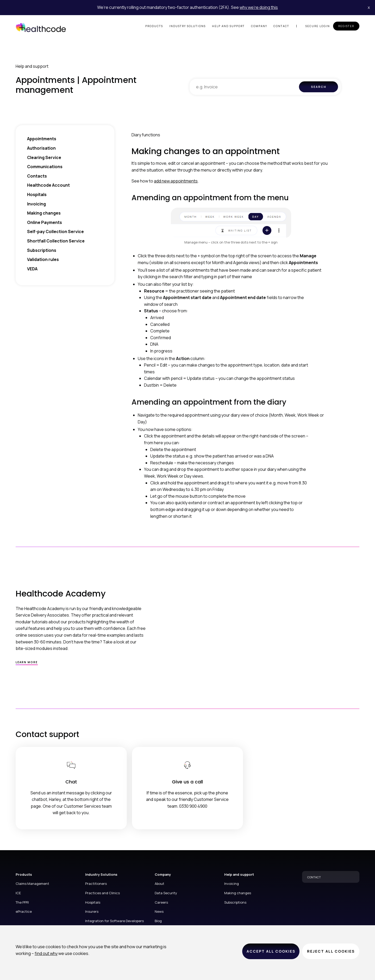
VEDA (32, 269)
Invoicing (36, 204)
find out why (46, 953)
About (160, 884)
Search (319, 87)
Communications (45, 167)
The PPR (22, 902)
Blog (158, 921)
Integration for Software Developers (114, 921)
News (159, 911)
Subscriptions (42, 250)
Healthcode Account (48, 185)
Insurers (92, 911)
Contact (281, 26)
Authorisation (41, 148)
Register (346, 26)
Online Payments (45, 222)
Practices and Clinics (102, 893)
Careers (161, 902)
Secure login (318, 26)
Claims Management (32, 884)
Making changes (44, 213)
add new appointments (176, 181)
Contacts (37, 176)
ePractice (24, 911)
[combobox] (244, 87)
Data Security (166, 893)
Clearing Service (44, 157)
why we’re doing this (259, 7)
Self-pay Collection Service (55, 232)
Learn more (27, 662)
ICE (18, 893)
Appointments (42, 139)
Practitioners (96, 884)
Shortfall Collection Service (56, 241)
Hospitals (37, 194)
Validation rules (43, 259)
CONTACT (314, 877)
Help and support (228, 26)
